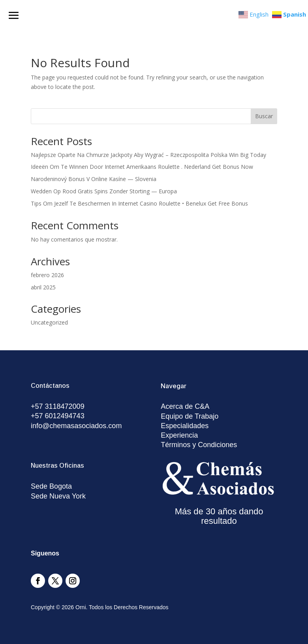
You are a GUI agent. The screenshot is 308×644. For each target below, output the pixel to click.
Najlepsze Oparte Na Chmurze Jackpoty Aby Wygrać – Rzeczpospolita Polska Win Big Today (148, 155)
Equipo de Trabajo (190, 416)
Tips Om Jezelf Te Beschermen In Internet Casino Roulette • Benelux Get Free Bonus (139, 203)
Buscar (264, 116)
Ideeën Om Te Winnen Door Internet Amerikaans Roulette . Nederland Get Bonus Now (142, 167)
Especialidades (185, 426)
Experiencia (179, 435)
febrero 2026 (47, 275)
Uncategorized (49, 322)
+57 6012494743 (58, 416)
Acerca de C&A (185, 406)
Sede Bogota (51, 486)
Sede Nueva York (58, 496)
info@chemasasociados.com (76, 426)
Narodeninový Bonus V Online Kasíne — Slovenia (94, 179)
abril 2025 (43, 287)
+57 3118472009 (58, 406)
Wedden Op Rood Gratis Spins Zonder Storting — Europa (104, 191)
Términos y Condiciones (199, 445)
